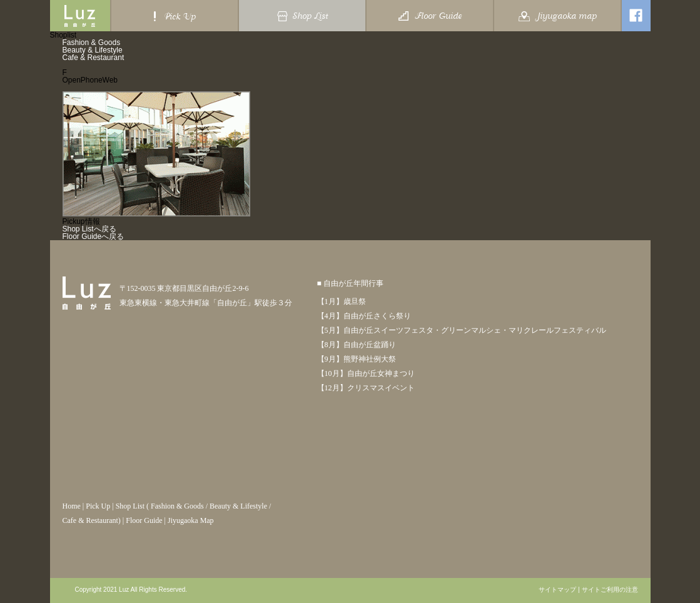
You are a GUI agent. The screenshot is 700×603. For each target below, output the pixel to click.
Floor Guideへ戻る (94, 236)
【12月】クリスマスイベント (366, 388)
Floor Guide (144, 520)
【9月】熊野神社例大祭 (357, 359)
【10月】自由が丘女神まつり (366, 373)
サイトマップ (557, 590)
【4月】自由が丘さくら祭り (364, 316)
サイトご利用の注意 (610, 590)
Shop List (130, 506)
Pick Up (98, 506)
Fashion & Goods (92, 43)
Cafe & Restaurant (94, 58)
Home (72, 506)
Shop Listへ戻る (89, 229)
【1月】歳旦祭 (342, 301)
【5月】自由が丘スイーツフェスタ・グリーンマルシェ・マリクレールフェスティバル (462, 330)
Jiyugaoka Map (191, 520)
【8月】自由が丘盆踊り (357, 345)
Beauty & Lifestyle (93, 50)
